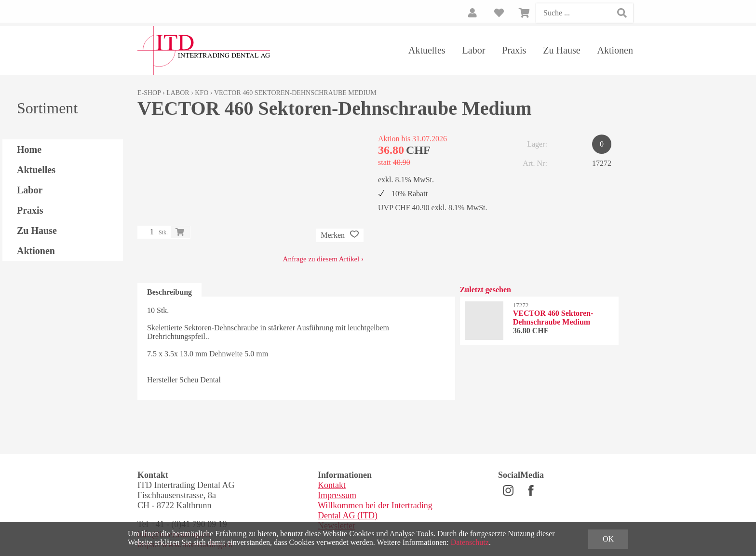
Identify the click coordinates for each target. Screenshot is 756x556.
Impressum (337, 495)
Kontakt (332, 485)
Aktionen (615, 50)
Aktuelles (427, 50)
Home (29, 149)
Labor (474, 50)
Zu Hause (561, 50)
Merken (340, 235)
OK (608, 539)
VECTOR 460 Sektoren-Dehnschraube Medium (295, 93)
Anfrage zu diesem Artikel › (323, 259)
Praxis (514, 50)
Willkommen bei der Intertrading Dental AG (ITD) (375, 510)
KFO (202, 93)
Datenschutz (470, 542)
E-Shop (149, 93)
